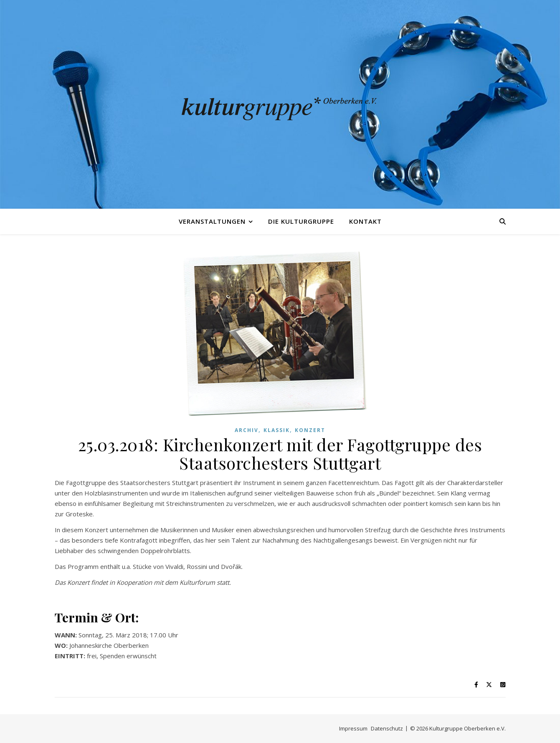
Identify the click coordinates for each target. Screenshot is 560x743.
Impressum (353, 728)
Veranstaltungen (212, 221)
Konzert (310, 430)
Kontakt (365, 221)
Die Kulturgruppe (301, 221)
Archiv (247, 430)
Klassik (277, 430)
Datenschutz (387, 728)
